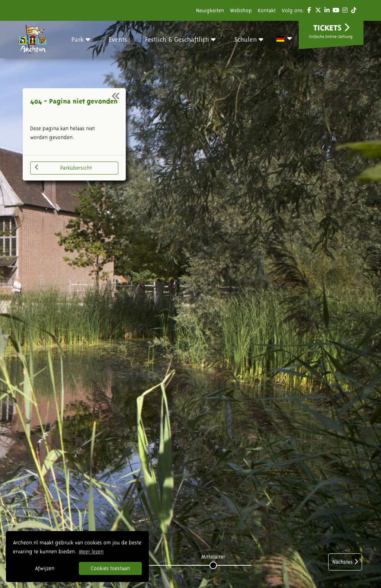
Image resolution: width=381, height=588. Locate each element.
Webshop (241, 10)
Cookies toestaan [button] (110, 568)
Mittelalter (213, 557)
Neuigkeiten (210, 10)
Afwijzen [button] (45, 568)
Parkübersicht (63, 167)
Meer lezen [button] (91, 552)
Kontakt (267, 10)
